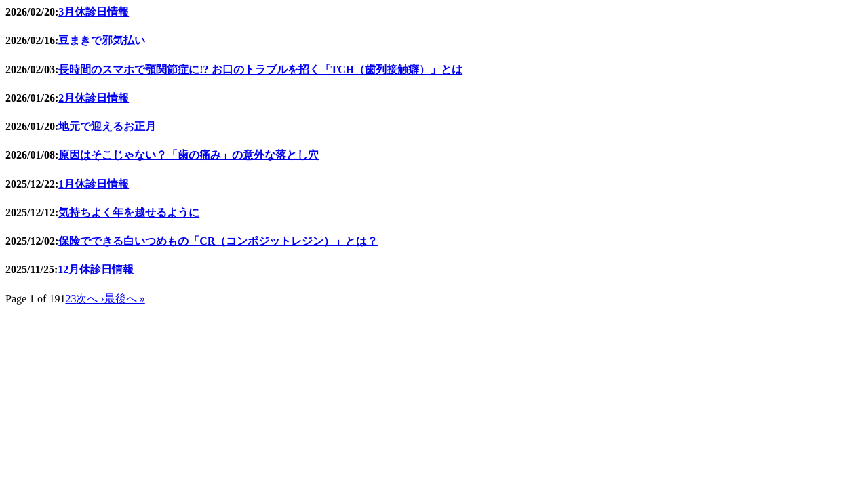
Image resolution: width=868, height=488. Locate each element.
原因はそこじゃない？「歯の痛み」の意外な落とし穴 (189, 155)
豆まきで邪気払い (102, 40)
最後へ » (125, 299)
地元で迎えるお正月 (107, 126)
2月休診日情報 (94, 98)
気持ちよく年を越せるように (129, 212)
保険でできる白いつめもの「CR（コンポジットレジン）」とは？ (218, 241)
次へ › (90, 299)
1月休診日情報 (94, 184)
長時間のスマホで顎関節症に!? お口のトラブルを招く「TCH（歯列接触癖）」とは (260, 69)
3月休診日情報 (94, 12)
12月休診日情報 (96, 269)
